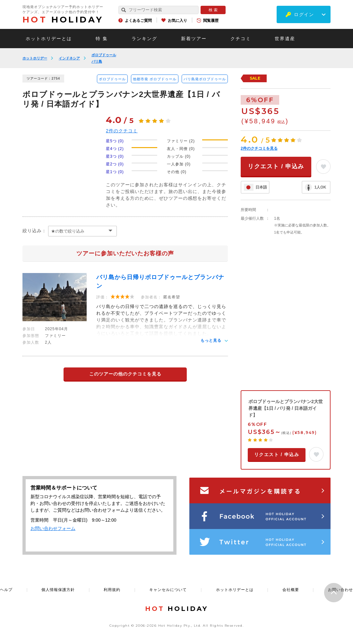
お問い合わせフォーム (53, 528)
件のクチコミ (122, 131)
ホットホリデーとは (49, 39)
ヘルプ (6, 590)
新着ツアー (194, 39)
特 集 (102, 39)
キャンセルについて (168, 590)
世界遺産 (285, 39)
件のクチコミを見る (259, 148)
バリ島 (97, 61)
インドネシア (69, 58)
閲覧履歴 (211, 21)
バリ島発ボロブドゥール (205, 79)
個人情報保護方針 (58, 590)
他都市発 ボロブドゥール (155, 79)
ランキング (144, 39)
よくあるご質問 (138, 21)
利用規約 (112, 590)
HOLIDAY (63, 20)
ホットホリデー (35, 58)
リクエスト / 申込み (276, 166)
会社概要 (291, 590)
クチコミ (241, 39)
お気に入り (177, 21)
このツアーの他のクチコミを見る (125, 374)
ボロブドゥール (104, 55)
